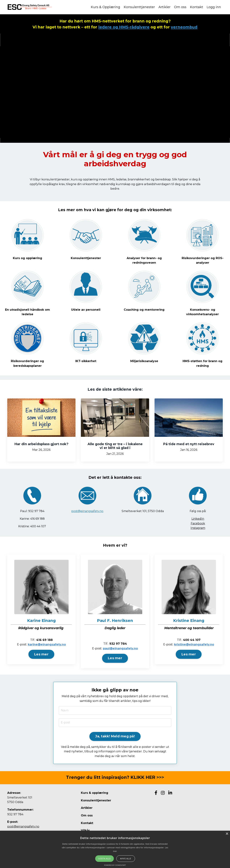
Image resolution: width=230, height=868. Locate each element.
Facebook (198, 523)
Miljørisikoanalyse (144, 361)
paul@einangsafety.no (120, 648)
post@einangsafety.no (87, 511)
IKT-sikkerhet (86, 361)
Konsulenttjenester (139, 7)
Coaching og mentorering (144, 310)
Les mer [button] (41, 654)
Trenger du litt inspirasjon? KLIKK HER (111, 777)
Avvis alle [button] (126, 859)
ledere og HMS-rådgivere (124, 27)
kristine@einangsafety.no (194, 644)
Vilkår (85, 830)
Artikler (164, 7)
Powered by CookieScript (115, 865)
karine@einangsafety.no (47, 644)
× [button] (227, 834)
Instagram (198, 528)
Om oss (180, 7)
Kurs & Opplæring (105, 7)
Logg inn (214, 7)
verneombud (184, 27)
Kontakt (197, 7)
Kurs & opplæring (95, 793)
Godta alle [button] (105, 859)
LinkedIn (198, 519)
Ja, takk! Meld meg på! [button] (115, 736)
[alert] (115, 849)
